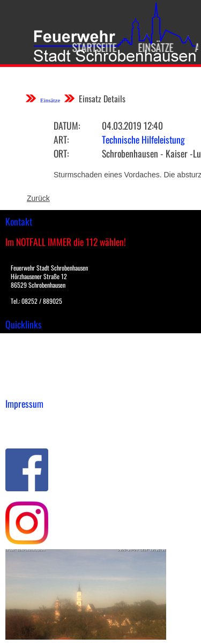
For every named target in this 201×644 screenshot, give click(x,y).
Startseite (91, 47)
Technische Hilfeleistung (143, 139)
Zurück (38, 198)
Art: (61, 139)
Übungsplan (26, 363)
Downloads (24, 352)
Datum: (67, 125)
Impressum (24, 420)
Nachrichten (26, 375)
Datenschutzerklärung (43, 431)
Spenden (20, 386)
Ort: (61, 153)
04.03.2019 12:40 (132, 125)
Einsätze (152, 47)
